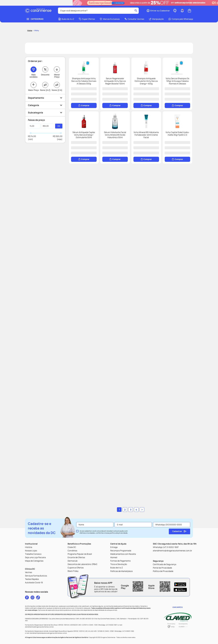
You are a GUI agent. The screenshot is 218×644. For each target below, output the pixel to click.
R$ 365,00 (58, 136)
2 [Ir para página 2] (125, 510)
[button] (158, 11)
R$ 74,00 (32, 136)
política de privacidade (119, 533)
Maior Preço (33, 90)
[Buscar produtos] (136, 11)
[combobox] (98, 11)
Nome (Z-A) (57, 90)
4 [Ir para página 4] (136, 510)
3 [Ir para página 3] (131, 510)
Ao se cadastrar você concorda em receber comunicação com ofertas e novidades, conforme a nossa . (104, 532)
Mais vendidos (34, 76)
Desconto (45, 75)
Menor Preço (57, 76)
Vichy (37, 30)
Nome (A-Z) (45, 90)
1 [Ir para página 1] (119, 510)
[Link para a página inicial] (30, 31)
